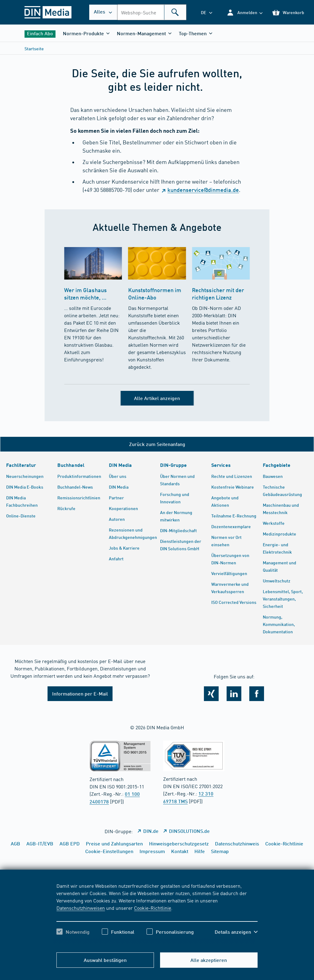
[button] (245, 12)
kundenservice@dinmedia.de (203, 190)
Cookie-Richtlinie (153, 908)
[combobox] (152, 12)
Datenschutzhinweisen (81, 908)
